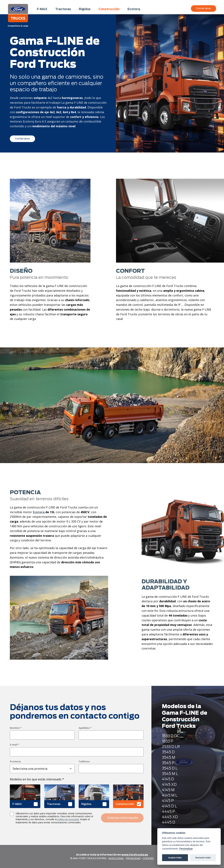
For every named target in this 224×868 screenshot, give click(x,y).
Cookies (148, 858)
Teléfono (84, 762)
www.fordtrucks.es (135, 855)
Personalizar (186, 849)
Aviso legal (116, 858)
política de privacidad (68, 819)
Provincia (15, 762)
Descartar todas (203, 858)
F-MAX (42, 9)
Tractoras (63, 9)
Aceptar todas (175, 858)
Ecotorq (134, 9)
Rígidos (85, 9)
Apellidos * (85, 728)
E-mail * (15, 745)
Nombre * (16, 728)
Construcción (109, 9)
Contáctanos (204, 8)
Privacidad (133, 858)
